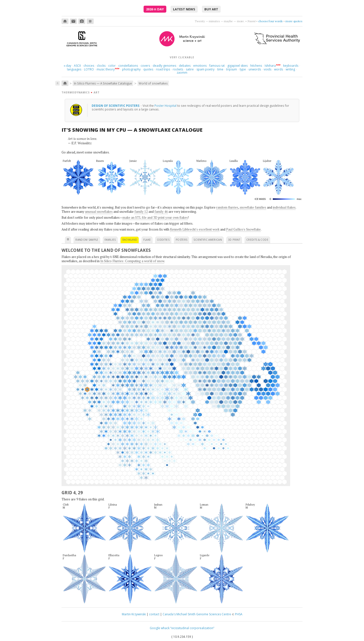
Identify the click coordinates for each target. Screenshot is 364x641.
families (110, 240)
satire (190, 69)
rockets (178, 69)
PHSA (239, 614)
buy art (211, 9)
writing (290, 69)
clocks (101, 66)
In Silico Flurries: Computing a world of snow (132, 261)
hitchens (256, 66)
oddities (163, 240)
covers (145, 66)
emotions (200, 66)
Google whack (160, 628)
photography (131, 69)
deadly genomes (164, 66)
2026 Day (155, 9)
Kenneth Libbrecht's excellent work (195, 229)
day (67, 66)
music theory (106, 69)
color (112, 66)
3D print (234, 240)
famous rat (217, 66)
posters (182, 240)
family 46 (161, 212)
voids (268, 69)
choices (89, 66)
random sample (87, 240)
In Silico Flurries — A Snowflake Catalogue (103, 83)
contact (154, 614)
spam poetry (205, 69)
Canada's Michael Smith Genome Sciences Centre (197, 614)
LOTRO (89, 69)
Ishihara (270, 66)
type (243, 69)
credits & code (257, 240)
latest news (184, 9)
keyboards (291, 66)
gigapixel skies (237, 66)
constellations (128, 66)
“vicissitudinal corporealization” (192, 628)
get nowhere (274, 21)
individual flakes (284, 207)
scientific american (208, 240)
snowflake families (253, 207)
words (278, 69)
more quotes (294, 21)
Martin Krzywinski (134, 614)
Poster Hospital (165, 106)
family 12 (141, 212)
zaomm (182, 73)
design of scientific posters (116, 106)
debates (185, 66)
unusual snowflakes (99, 212)
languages (74, 69)
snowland (130, 240)
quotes (148, 69)
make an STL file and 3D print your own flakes (155, 217)
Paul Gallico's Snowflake (243, 229)
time (220, 69)
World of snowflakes (153, 83)
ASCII (77, 66)
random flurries (227, 207)
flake (147, 240)
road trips (163, 69)
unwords (255, 69)
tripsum (232, 69)
